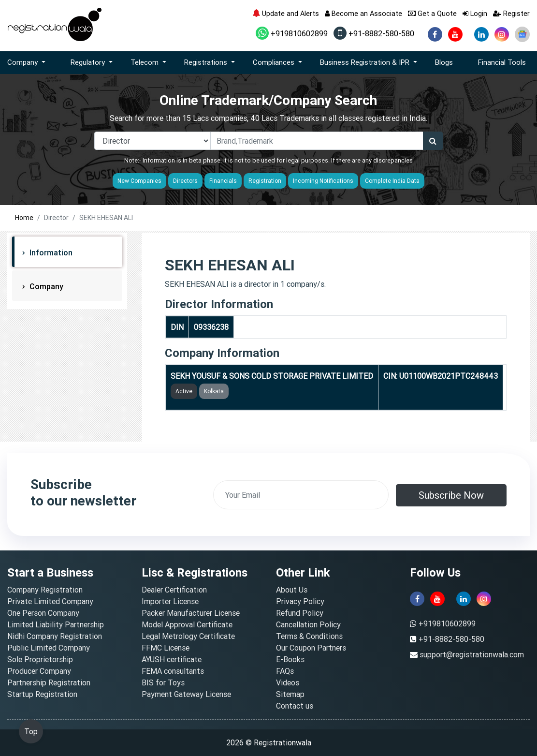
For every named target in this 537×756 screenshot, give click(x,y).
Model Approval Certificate (187, 624)
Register (511, 13)
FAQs (285, 671)
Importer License (170, 601)
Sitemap (290, 694)
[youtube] (455, 34)
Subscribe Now (451, 495)
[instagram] (502, 34)
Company (45, 286)
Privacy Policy (300, 601)
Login (475, 13)
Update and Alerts (286, 13)
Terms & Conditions (309, 636)
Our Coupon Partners (311, 648)
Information (50, 252)
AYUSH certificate (172, 659)
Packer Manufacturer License (191, 613)
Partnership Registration (49, 682)
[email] (301, 495)
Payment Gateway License (186, 694)
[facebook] (435, 34)
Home (24, 218)
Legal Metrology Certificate (188, 636)
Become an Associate (363, 13)
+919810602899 (292, 33)
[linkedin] (481, 34)
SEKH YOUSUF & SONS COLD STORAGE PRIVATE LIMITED (272, 376)
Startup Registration (42, 694)
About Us (292, 590)
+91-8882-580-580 (374, 33)
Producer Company (39, 671)
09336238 (211, 327)
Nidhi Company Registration (55, 636)
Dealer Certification (174, 590)
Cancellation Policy (308, 624)
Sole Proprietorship (40, 659)
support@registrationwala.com (472, 654)
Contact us (295, 706)
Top (31, 731)
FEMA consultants (173, 671)
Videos (288, 682)
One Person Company (43, 613)
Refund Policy (300, 613)
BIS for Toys (163, 682)
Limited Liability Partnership (56, 624)
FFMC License (166, 648)
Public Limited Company (49, 648)
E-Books (290, 659)
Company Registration (45, 590)
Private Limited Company (50, 601)
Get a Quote (432, 13)
